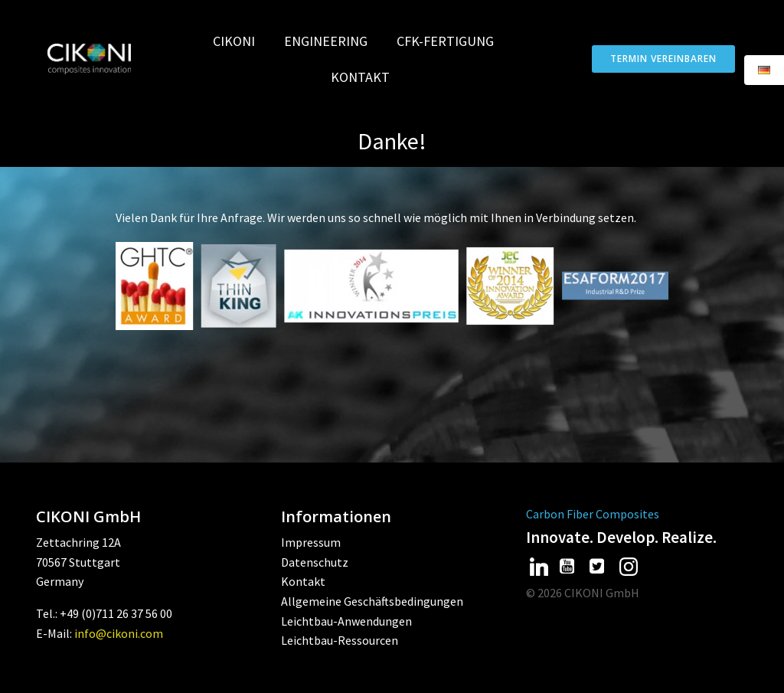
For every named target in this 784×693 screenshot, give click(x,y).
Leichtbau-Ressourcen (340, 640)
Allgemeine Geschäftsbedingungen (372, 601)
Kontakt (360, 77)
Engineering (333, 41)
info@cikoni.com (119, 633)
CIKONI (241, 41)
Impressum (311, 542)
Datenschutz (315, 562)
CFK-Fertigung (452, 41)
